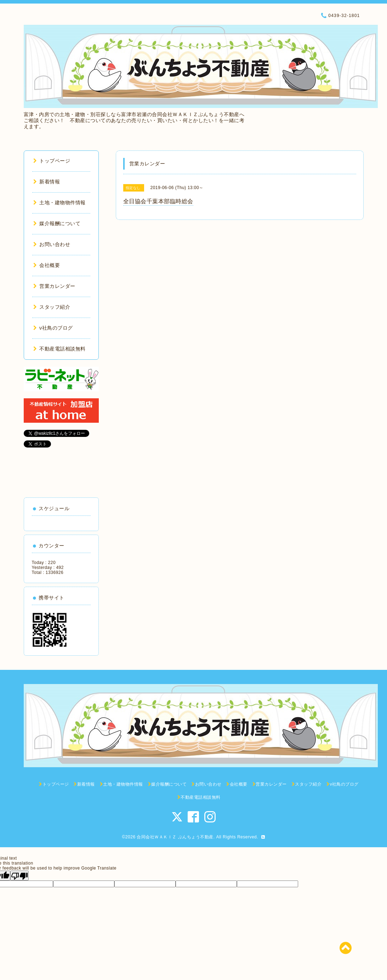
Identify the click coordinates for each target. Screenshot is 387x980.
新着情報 (47, 182)
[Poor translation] (19, 876)
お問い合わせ (52, 244)
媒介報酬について (57, 223)
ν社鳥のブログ (53, 328)
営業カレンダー (54, 286)
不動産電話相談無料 (59, 349)
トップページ (52, 161)
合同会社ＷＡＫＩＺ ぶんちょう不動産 (175, 837)
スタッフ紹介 (52, 307)
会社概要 (47, 265)
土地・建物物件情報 (59, 203)
